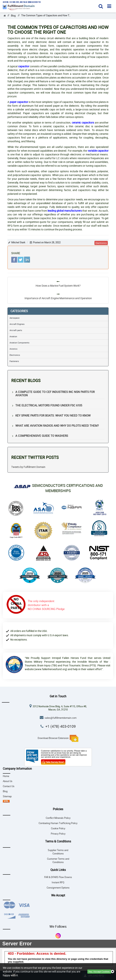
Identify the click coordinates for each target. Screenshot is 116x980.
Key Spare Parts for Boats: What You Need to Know (53, 415)
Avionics (13, 349)
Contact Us (9, 786)
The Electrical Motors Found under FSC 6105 (49, 405)
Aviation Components (19, 343)
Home (6, 776)
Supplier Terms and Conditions (58, 852)
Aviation (13, 336)
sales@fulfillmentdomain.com (61, 718)
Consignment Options (58, 888)
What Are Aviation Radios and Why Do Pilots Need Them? (57, 426)
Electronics (15, 355)
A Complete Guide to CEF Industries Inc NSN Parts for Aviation (55, 393)
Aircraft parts (16, 330)
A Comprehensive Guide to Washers (42, 436)
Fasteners (14, 361)
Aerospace (15, 318)
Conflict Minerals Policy (58, 818)
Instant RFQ (58, 882)
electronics (101, 243)
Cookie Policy (58, 828)
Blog (13, 16)
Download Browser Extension (58, 738)
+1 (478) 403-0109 (61, 726)
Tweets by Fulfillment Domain (28, 467)
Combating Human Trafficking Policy (58, 823)
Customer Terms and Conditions (58, 860)
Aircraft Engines (17, 324)
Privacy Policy (58, 834)
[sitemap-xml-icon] (6, 802)
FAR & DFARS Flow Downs (58, 877)
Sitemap (7, 796)
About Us (8, 781)
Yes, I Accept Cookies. (99, 972)
